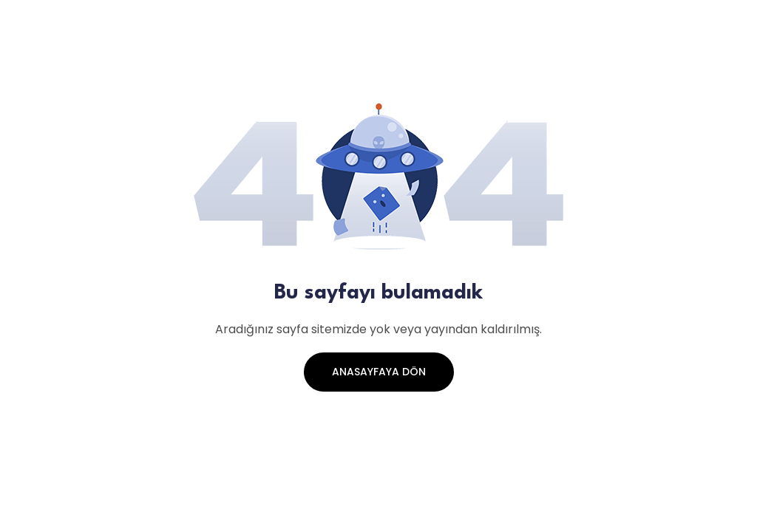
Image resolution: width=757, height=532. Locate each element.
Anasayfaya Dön (379, 372)
